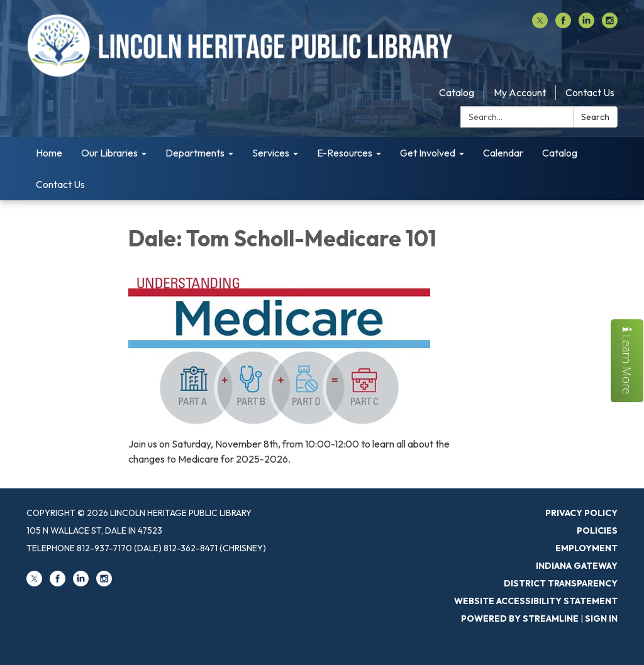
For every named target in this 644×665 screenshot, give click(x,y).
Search (595, 117)
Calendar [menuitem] (503, 153)
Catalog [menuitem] (560, 153)
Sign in (601, 618)
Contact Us (590, 92)
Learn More (627, 361)
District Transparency (561, 583)
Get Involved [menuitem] (428, 153)
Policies (597, 530)
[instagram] (610, 25)
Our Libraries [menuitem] (109, 153)
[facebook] (563, 25)
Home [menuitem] (49, 153)
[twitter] (540, 25)
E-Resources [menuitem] (345, 153)
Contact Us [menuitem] (60, 184)
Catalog (457, 92)
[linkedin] (586, 25)
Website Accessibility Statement (536, 601)
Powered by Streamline (520, 618)
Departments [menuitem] (195, 153)
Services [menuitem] (271, 153)
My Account (520, 92)
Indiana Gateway (577, 566)
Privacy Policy (581, 513)
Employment (586, 548)
